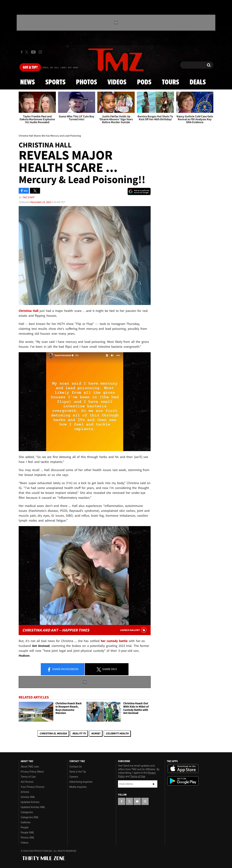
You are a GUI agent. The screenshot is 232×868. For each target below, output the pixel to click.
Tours (170, 82)
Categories (27, 812)
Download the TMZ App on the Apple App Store (183, 769)
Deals (198, 82)
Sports (55, 82)
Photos (86, 82)
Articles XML (28, 797)
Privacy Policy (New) (32, 772)
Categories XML (30, 817)
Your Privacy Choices (33, 787)
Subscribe (154, 784)
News (27, 82)
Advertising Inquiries (81, 782)
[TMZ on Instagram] (40, 52)
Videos (117, 82)
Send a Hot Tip (78, 772)
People (25, 827)
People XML (27, 833)
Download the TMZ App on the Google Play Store (183, 781)
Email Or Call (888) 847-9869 (60, 68)
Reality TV (79, 733)
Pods (144, 82)
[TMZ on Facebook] (22, 52)
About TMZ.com (30, 767)
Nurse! (96, 733)
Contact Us (76, 767)
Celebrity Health (117, 733)
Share (63, 669)
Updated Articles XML (33, 807)
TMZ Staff (28, 197)
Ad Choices (27, 782)
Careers (74, 777)
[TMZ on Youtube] (33, 52)
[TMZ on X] (27, 52)
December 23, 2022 (41, 202)
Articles (25, 792)
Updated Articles (30, 802)
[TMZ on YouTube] (137, 801)
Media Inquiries (78, 787)
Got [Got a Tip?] (30, 68)
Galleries (26, 822)
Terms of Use (28, 777)
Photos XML (28, 838)
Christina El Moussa (53, 733)
